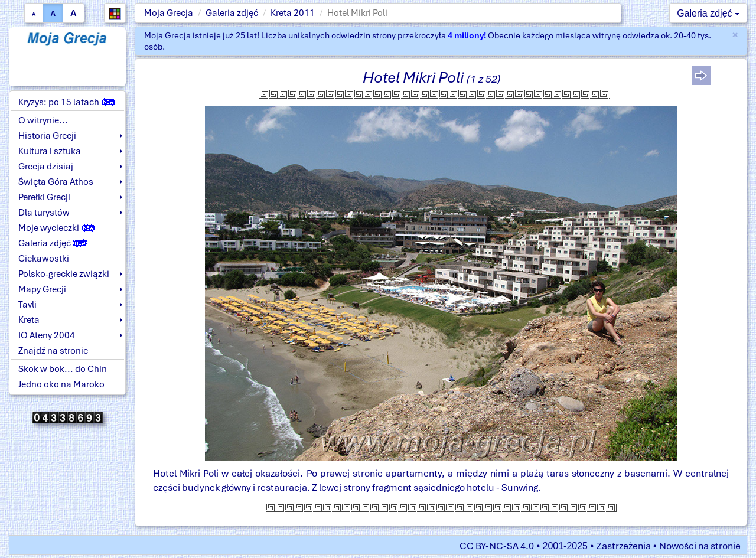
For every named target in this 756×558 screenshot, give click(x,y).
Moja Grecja (169, 13)
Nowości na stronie (700, 546)
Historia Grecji (47, 136)
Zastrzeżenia (624, 546)
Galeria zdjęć (232, 13)
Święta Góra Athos (56, 182)
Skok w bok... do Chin (63, 369)
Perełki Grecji (44, 197)
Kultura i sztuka (50, 151)
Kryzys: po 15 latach (67, 102)
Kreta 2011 (293, 13)
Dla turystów (44, 213)
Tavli (27, 305)
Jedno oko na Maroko (61, 384)
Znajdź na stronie (53, 351)
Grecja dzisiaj (46, 167)
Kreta (29, 320)
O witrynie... (43, 120)
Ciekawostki (44, 259)
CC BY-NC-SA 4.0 (497, 546)
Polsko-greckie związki (64, 274)
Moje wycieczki (57, 228)
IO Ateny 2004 (47, 335)
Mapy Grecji (42, 289)
